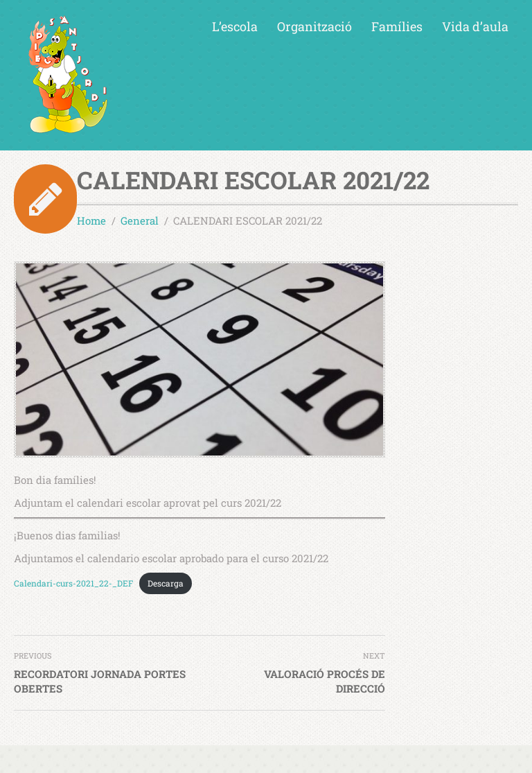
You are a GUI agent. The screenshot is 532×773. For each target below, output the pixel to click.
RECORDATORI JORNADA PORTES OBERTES (100, 681)
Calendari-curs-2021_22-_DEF (73, 583)
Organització (314, 26)
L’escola (235, 26)
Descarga (166, 583)
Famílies (397, 26)
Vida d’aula (475, 26)
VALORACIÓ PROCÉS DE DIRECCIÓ (325, 681)
